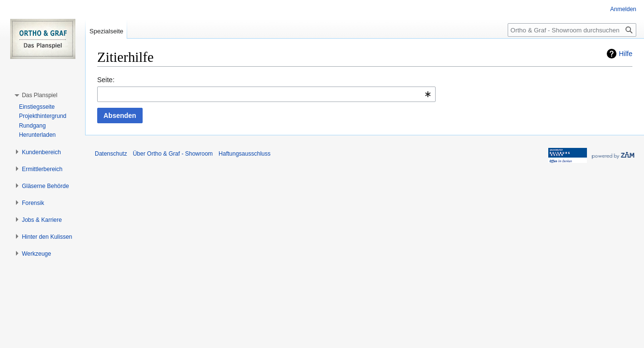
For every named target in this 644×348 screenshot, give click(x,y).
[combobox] (266, 94)
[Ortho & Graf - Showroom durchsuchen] (572, 30)
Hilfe (626, 54)
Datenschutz (111, 154)
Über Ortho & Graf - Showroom (173, 154)
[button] (39, 95)
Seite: (106, 80)
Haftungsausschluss (244, 154)
